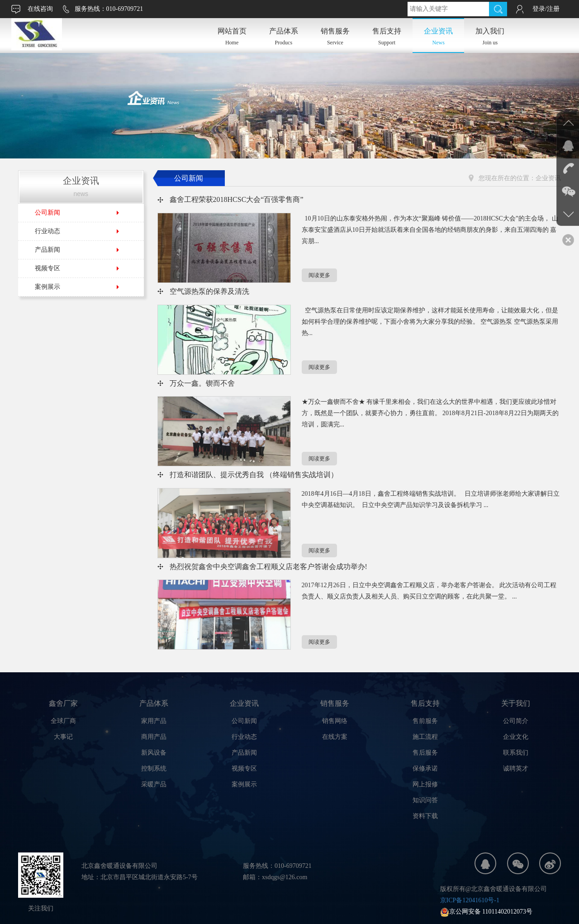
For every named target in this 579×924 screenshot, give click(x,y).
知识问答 (425, 800)
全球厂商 (63, 721)
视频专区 (47, 268)
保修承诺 (425, 768)
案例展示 (47, 287)
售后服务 (425, 753)
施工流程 (425, 737)
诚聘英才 (516, 768)
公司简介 (516, 721)
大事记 (63, 737)
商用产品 (154, 737)
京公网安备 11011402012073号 (486, 912)
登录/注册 (546, 9)
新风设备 (154, 753)
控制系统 (154, 768)
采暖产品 (154, 784)
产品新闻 (47, 250)
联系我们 (516, 753)
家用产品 (154, 721)
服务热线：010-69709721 (109, 9)
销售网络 (335, 721)
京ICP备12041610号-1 (470, 900)
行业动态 (47, 231)
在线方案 (335, 737)
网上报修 (425, 784)
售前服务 (425, 721)
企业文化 (516, 737)
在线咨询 (40, 9)
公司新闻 (47, 213)
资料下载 (425, 816)
